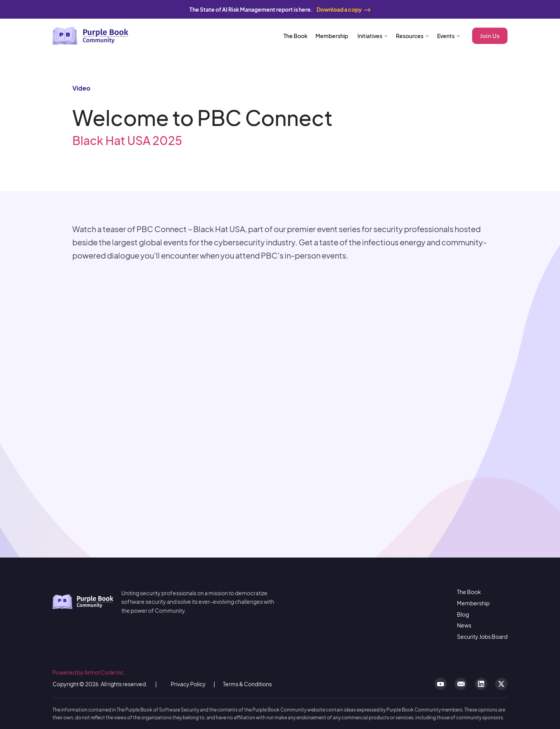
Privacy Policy (188, 684)
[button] (373, 36)
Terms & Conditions (247, 684)
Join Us (490, 36)
